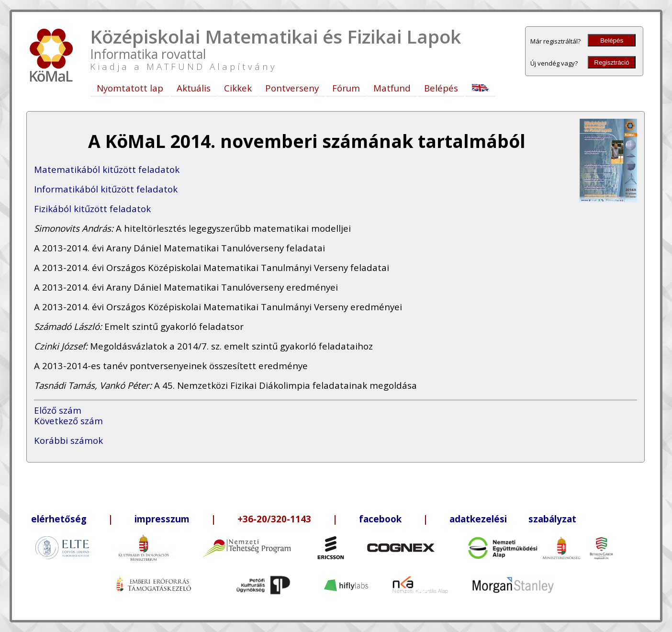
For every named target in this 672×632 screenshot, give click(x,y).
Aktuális (194, 88)
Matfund (392, 88)
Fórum (346, 88)
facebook (380, 519)
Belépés (612, 40)
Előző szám (58, 410)
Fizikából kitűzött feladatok (92, 209)
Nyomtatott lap (130, 88)
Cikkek (238, 88)
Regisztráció (611, 62)
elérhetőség (59, 519)
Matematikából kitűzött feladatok (107, 169)
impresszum (162, 519)
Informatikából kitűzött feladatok (106, 189)
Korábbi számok (68, 440)
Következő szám (68, 421)
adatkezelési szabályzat (513, 519)
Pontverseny (292, 88)
